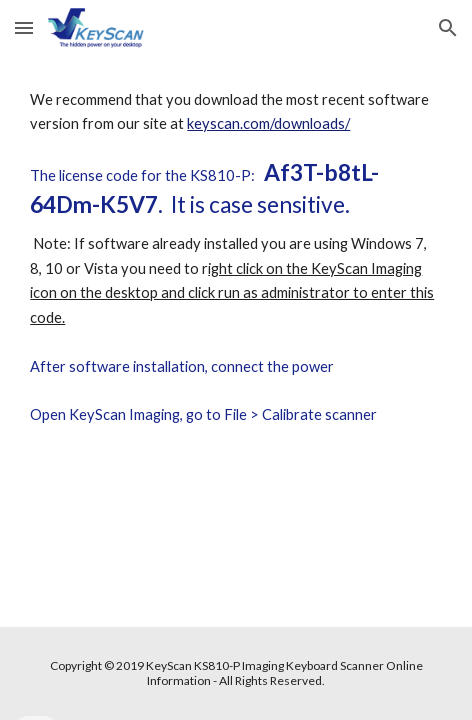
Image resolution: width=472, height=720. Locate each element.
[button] (24, 27)
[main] (235, 275)
